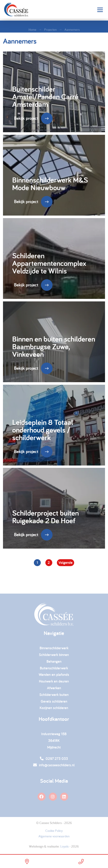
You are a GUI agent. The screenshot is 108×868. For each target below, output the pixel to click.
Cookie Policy (54, 832)
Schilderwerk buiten (54, 696)
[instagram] (53, 798)
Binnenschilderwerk (54, 649)
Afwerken (54, 689)
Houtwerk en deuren (54, 683)
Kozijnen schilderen (54, 709)
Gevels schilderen (54, 703)
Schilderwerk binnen (54, 656)
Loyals (64, 848)
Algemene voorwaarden (54, 838)
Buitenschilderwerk (54, 669)
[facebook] (42, 798)
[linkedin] (64, 798)
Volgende (66, 563)
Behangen (54, 663)
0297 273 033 (54, 760)
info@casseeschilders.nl (54, 766)
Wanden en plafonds (54, 676)
